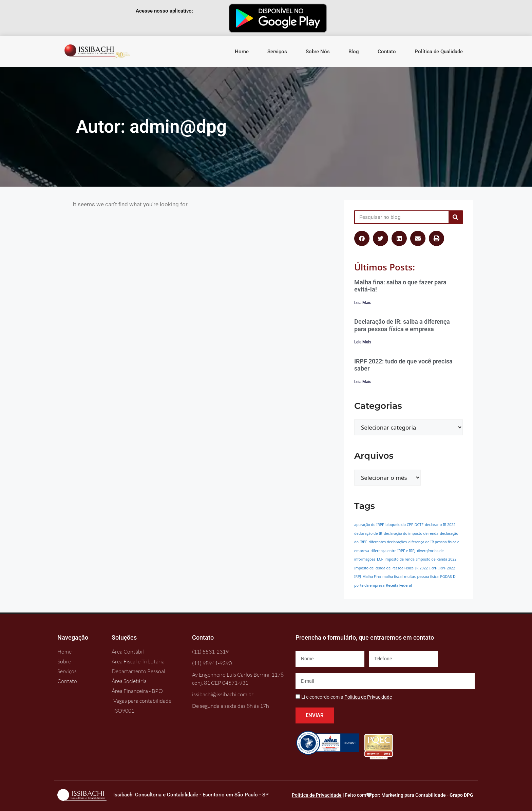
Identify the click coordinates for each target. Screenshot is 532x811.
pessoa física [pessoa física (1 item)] (428, 577)
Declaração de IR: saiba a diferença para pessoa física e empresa (402, 325)
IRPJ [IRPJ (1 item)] (358, 577)
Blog (354, 52)
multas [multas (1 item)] (410, 577)
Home (242, 52)
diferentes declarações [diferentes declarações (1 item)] (388, 542)
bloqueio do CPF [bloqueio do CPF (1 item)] (399, 525)
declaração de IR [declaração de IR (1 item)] (368, 533)
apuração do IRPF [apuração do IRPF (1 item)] (369, 525)
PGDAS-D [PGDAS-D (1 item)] (448, 577)
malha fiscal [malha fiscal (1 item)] (392, 577)
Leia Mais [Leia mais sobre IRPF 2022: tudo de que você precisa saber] (363, 382)
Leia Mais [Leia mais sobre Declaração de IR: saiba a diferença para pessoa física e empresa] (363, 342)
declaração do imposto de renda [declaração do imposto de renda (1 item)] (411, 533)
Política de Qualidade (439, 52)
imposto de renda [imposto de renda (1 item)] (400, 559)
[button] (362, 238)
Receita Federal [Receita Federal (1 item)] (399, 585)
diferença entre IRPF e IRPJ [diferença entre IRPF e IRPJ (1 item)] (393, 551)
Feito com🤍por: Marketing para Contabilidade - (409, 795)
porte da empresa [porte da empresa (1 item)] (369, 585)
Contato (387, 52)
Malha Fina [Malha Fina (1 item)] (372, 577)
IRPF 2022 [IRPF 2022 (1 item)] (447, 568)
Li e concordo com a (347, 697)
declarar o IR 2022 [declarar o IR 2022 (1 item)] (440, 525)
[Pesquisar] (455, 217)
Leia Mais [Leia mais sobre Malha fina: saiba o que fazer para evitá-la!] (363, 303)
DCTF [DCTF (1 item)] (419, 525)
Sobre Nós (318, 52)
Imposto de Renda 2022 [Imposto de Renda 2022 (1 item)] (436, 559)
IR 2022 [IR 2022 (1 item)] (421, 568)
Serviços (277, 52)
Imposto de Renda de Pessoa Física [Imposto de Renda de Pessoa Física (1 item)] (384, 568)
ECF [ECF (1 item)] (380, 559)
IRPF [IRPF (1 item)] (433, 568)
